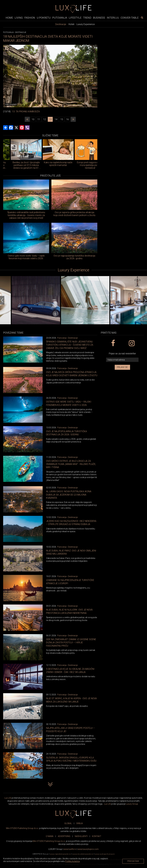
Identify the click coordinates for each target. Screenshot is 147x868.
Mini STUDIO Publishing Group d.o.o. (22, 828)
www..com (88, 849)
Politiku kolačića (72, 861)
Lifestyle (75, 18)
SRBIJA (80, 823)
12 (45, 119)
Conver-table (130, 18)
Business (99, 18)
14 (56, 119)
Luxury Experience (86, 24)
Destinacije (61, 24)
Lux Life (8, 798)
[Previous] (5, 76)
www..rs (70, 849)
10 (33, 119)
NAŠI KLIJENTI (81, 836)
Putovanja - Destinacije (67, 338)
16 (67, 119)
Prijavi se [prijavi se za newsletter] (122, 367)
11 (39, 119)
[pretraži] (142, 18)
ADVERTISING (64, 836)
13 (50, 119)
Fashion (30, 18)
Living (19, 18)
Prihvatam (133, 861)
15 (62, 119)
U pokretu (44, 18)
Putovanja (60, 18)
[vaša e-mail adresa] (122, 360)
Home (9, 18)
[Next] (95, 76)
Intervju (113, 18)
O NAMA (50, 836)
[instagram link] (132, 343)
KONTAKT (97, 836)
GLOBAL (68, 823)
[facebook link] (113, 343)
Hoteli (71, 24)
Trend (87, 18)
